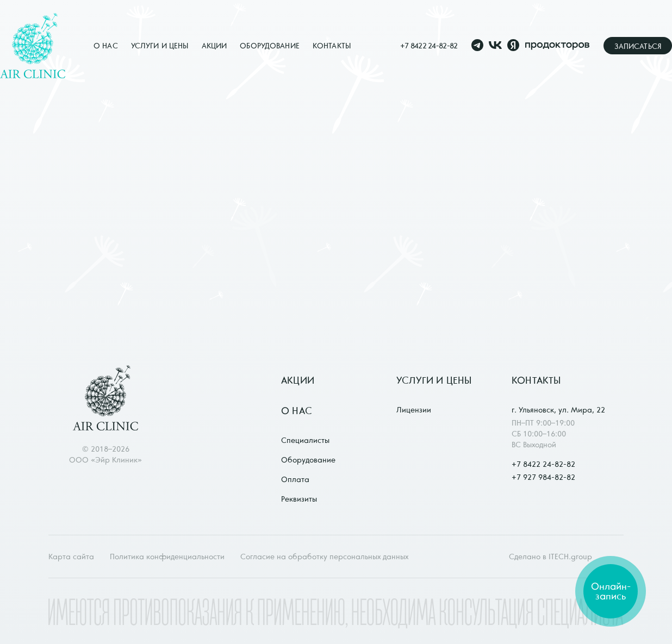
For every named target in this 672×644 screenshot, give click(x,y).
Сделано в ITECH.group (550, 557)
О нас (106, 46)
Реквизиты (299, 499)
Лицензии (414, 410)
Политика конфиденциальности (167, 557)
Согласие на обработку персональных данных (324, 557)
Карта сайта (71, 557)
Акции (214, 46)
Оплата (295, 479)
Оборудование (270, 46)
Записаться (638, 46)
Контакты (332, 46)
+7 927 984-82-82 (543, 477)
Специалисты (305, 440)
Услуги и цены (160, 46)
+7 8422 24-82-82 (429, 46)
